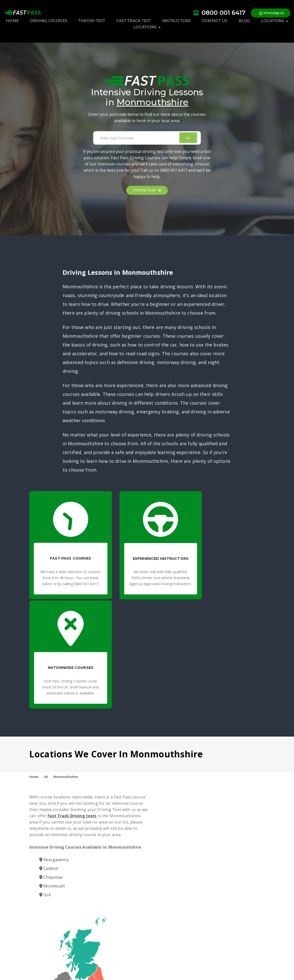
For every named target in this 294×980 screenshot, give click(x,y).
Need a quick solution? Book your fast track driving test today (177, 933)
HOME (43, 33)
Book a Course (146, 853)
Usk (45, 803)
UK (46, 678)
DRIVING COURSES (79, 33)
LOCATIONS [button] (139, 39)
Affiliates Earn (171, 962)
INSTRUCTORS (207, 33)
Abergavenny (54, 768)
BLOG (109, 39)
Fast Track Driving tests (99, 718)
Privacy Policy (136, 962)
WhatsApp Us (246, 15)
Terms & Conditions (109, 962)
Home (34, 678)
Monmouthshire (66, 678)
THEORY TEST (122, 33)
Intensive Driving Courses (170, 921)
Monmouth (52, 794)
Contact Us (192, 962)
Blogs (153, 962)
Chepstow (51, 785)
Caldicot (49, 776)
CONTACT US (245, 33)
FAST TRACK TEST (164, 33)
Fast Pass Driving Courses (125, 921)
